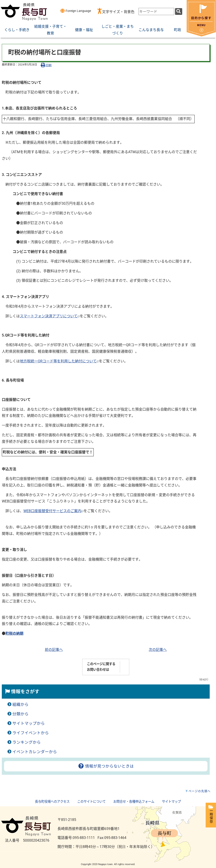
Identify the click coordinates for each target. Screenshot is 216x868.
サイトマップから (29, 723)
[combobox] (156, 11)
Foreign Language (76, 11)
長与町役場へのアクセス (52, 802)
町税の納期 (14, 633)
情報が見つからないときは (106, 766)
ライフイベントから (31, 733)
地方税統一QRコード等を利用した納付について (59, 361)
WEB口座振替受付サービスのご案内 (53, 511)
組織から (20, 704)
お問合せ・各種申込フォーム (134, 802)
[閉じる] (201, 35)
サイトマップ (171, 802)
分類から (20, 714)
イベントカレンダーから (35, 752)
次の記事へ (158, 650)
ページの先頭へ (200, 791)
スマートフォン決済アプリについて (50, 316)
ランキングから (27, 742)
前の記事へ (54, 650)
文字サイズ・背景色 (118, 12)
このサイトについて (91, 802)
